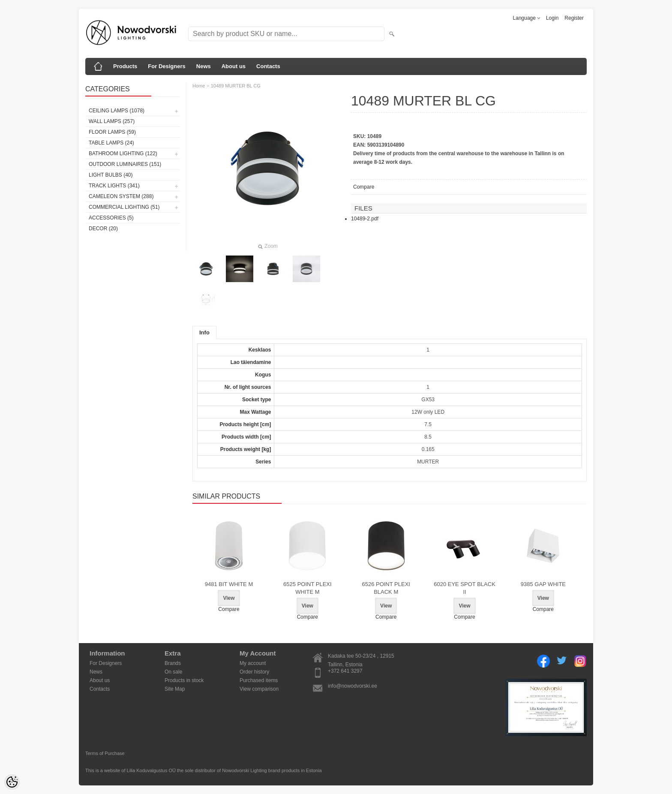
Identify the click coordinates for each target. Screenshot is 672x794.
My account (253, 663)
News (204, 66)
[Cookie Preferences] (12, 782)
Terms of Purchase (105, 753)
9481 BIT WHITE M (229, 584)
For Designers (166, 66)
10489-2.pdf (365, 219)
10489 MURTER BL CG (236, 86)
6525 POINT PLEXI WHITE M (307, 588)
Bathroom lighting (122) (123, 153)
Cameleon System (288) (121, 196)
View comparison (259, 689)
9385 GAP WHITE (543, 584)
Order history (254, 672)
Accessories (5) (111, 218)
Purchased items (259, 680)
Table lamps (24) (111, 143)
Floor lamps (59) (112, 132)
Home (199, 86)
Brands (173, 663)
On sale (173, 672)
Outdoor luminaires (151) (125, 164)
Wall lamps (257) (112, 121)
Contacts (268, 66)
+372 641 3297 (345, 671)
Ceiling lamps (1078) (117, 111)
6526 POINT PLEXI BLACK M (386, 588)
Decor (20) (103, 229)
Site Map (175, 689)
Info (204, 332)
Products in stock (184, 680)
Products (125, 66)
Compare (364, 187)
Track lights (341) (114, 186)
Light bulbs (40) (111, 175)
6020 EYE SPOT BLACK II (465, 588)
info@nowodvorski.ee (352, 686)
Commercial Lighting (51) (124, 207)
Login (552, 18)
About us (234, 66)
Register (574, 18)
